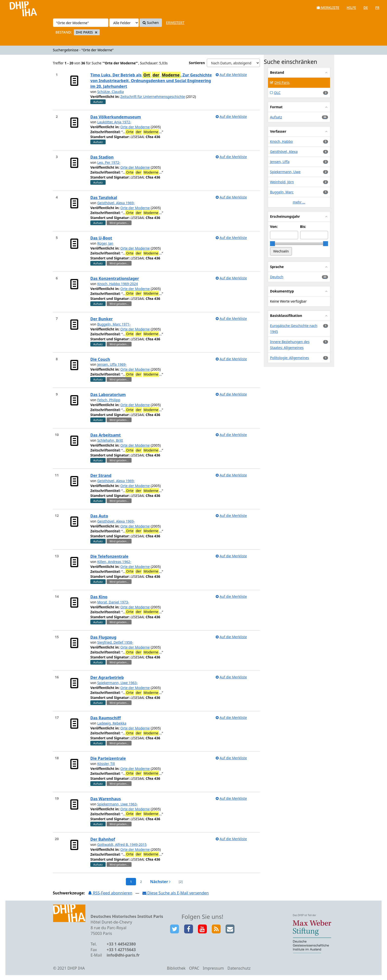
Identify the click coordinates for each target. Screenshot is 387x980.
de (366, 8)
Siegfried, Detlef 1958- (115, 642)
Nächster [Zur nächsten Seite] (160, 882)
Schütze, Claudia (111, 92)
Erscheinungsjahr (285, 216)
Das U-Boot (101, 238)
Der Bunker (102, 319)
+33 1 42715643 (121, 950)
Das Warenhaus (106, 799)
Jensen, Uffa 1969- (112, 364)
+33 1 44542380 (121, 944)
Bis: (303, 227)
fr (377, 8)
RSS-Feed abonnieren (110, 893)
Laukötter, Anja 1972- (114, 122)
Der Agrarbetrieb (107, 677)
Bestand (277, 72)
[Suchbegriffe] (81, 23)
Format (276, 107)
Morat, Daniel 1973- (113, 602)
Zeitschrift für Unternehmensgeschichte (153, 97)
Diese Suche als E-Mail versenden (176, 893)
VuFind (17, 8)
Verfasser (278, 131)
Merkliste (328, 8)
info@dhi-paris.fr (123, 955)
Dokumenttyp (282, 291)
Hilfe (351, 8)
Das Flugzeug (103, 637)
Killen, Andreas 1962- (114, 562)
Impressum (213, 968)
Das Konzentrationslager (115, 278)
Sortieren (197, 63)
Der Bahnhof (103, 839)
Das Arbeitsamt (106, 435)
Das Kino (99, 597)
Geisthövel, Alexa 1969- (116, 203)
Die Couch (100, 359)
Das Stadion (102, 157)
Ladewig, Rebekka (112, 723)
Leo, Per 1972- (109, 162)
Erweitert (175, 23)
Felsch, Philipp (109, 400)
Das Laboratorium (108, 395)
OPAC (194, 968)
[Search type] (124, 23)
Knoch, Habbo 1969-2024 (118, 284)
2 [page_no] (141, 882)
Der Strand (101, 475)
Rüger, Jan (105, 243)
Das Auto (99, 516)
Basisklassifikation (286, 316)
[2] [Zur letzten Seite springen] (181, 882)
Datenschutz (239, 968)
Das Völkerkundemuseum (116, 117)
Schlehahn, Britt (110, 440)
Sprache (277, 267)
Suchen (151, 23)
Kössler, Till (106, 764)
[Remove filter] (96, 32)
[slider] (272, 244)
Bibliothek (176, 968)
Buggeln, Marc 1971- (114, 324)
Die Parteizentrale (108, 758)
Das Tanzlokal (104, 198)
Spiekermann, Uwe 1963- (117, 683)
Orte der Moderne (135, 127)
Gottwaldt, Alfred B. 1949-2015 (122, 844)
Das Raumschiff (106, 718)
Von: (274, 227)
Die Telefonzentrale (109, 556)
